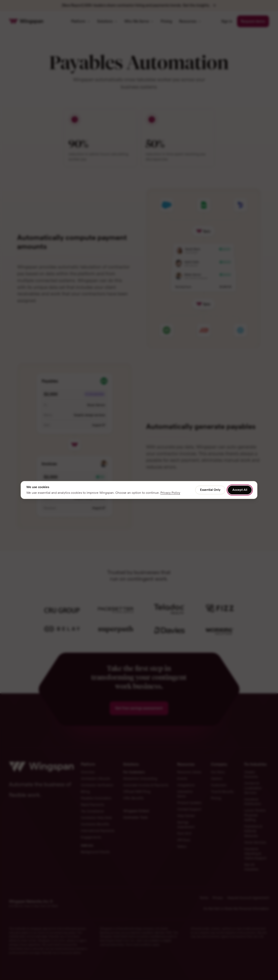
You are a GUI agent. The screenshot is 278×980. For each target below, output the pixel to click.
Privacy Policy (170, 493)
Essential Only (210, 490)
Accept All (240, 490)
